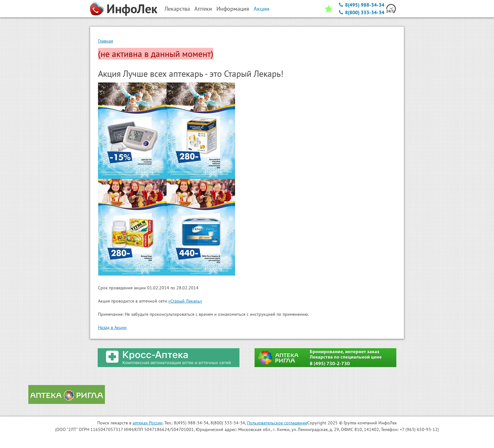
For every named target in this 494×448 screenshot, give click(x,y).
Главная (106, 41)
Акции (261, 9)
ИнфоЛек (132, 9)
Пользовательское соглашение (277, 423)
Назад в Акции (112, 327)
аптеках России (148, 423)
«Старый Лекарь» (185, 301)
